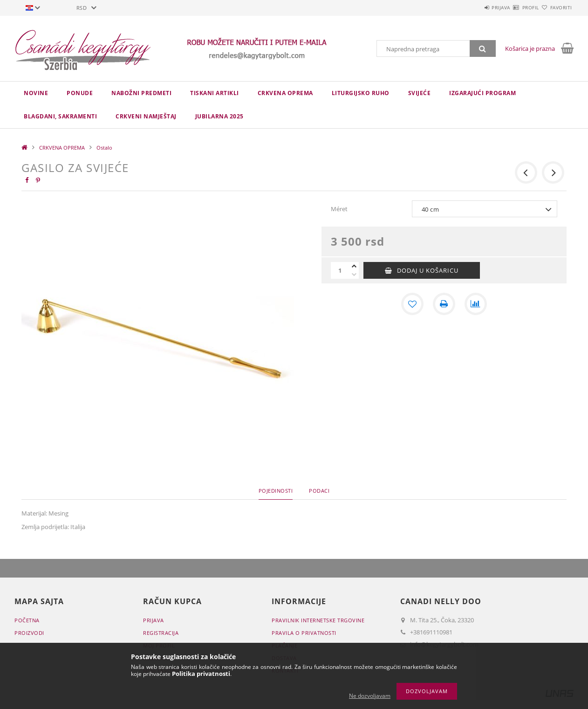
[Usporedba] (476, 304)
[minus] (354, 275)
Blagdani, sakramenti (60, 116)
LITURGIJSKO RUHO (361, 93)
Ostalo (104, 148)
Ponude (80, 93)
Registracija (161, 633)
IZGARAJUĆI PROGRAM (482, 93)
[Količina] (340, 270)
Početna (27, 620)
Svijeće (420, 93)
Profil (514, 7)
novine (36, 93)
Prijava (474, 7)
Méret (339, 209)
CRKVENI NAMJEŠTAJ (146, 116)
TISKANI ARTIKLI (215, 93)
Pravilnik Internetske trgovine (318, 620)
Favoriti (556, 7)
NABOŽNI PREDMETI (141, 93)
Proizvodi (29, 633)
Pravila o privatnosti (304, 633)
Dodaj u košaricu (428, 270)
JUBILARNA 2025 (219, 116)
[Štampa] (444, 304)
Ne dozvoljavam (370, 696)
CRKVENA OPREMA (285, 93)
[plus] (354, 266)
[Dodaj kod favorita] (412, 304)
